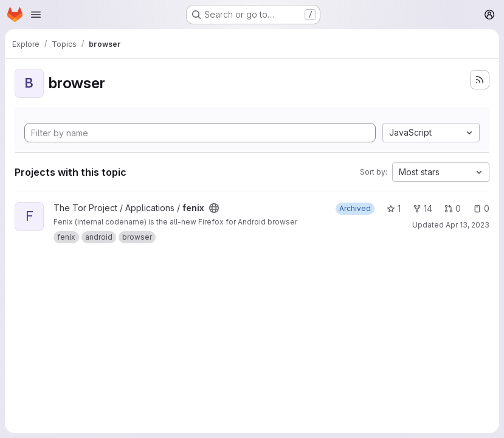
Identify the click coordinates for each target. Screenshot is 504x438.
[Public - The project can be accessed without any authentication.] (214, 208)
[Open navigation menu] (36, 15)
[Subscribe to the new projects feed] (480, 80)
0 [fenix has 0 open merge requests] (453, 208)
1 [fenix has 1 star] (394, 208)
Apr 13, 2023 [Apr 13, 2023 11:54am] (468, 225)
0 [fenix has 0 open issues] (481, 208)
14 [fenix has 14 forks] (423, 208)
